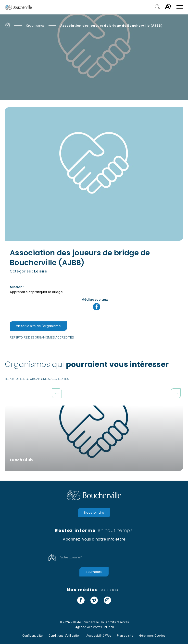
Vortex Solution (103, 627)
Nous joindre (94, 513)
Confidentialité (32, 636)
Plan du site (125, 636)
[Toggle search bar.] (157, 7)
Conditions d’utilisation (64, 636)
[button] (180, 7)
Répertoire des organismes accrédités (42, 337)
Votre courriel (71, 557)
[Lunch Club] (94, 438)
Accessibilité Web (99, 636)
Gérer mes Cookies (152, 636)
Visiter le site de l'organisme (38, 326)
